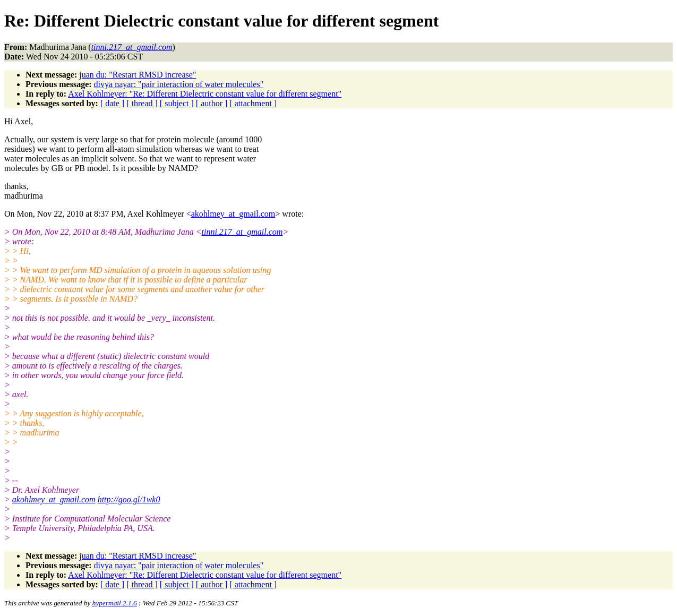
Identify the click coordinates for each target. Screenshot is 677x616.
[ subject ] (177, 103)
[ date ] (112, 103)
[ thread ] (142, 103)
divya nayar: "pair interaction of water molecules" (179, 84)
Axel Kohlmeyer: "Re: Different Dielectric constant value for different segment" (205, 94)
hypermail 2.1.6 (115, 603)
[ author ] (212, 103)
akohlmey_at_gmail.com (233, 214)
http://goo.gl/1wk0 (129, 499)
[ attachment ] (253, 103)
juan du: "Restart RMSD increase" (138, 75)
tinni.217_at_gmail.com (242, 232)
